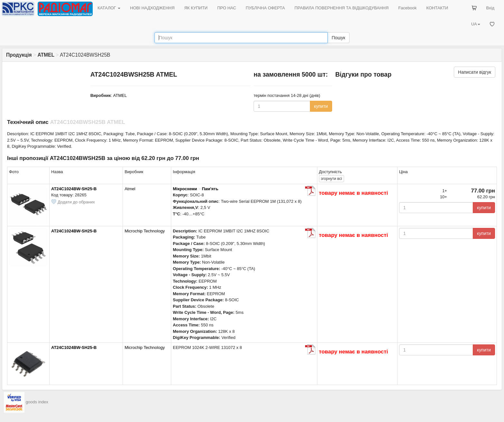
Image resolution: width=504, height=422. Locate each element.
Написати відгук (475, 72)
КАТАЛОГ (109, 8)
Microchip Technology (145, 231)
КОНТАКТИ (437, 8)
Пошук (338, 38)
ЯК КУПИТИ (196, 8)
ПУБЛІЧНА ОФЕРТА (266, 8)
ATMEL (120, 95)
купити (321, 106)
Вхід (490, 8)
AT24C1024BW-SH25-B (74, 189)
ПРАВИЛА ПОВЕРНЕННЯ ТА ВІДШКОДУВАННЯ (341, 8)
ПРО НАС (227, 8)
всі (331, 179)
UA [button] (476, 24)
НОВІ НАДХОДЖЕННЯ (152, 8)
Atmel (130, 189)
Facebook (407, 8)
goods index (37, 402)
